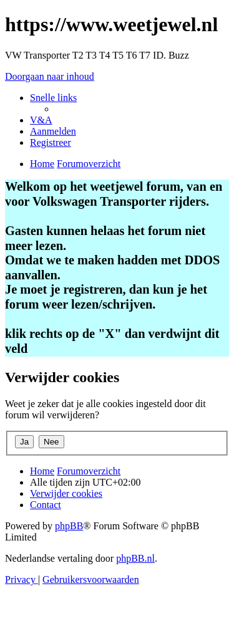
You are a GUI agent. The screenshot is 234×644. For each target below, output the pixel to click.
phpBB (69, 526)
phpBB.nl (135, 558)
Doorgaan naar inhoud (50, 76)
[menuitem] (41, 120)
